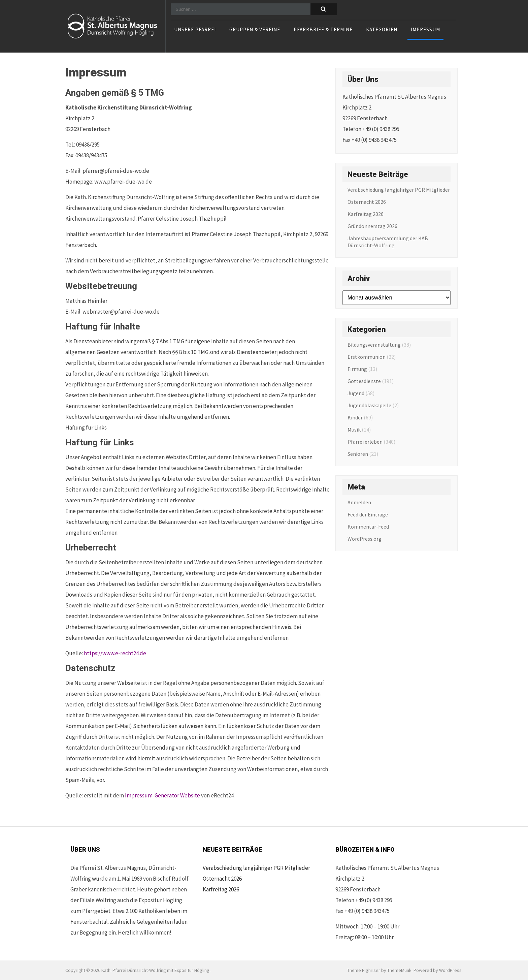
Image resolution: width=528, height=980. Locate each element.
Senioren (358, 454)
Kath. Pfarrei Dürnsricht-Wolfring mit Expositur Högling (155, 970)
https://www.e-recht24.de (115, 653)
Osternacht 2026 (367, 202)
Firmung (357, 369)
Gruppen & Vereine (255, 30)
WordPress (450, 970)
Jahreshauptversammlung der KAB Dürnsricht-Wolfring (388, 242)
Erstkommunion (367, 357)
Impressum (425, 30)
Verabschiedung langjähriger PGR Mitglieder (399, 190)
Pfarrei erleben (365, 442)
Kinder (355, 417)
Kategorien (382, 30)
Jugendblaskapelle (369, 405)
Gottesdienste (364, 381)
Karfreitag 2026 (366, 214)
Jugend (356, 393)
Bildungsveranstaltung (374, 345)
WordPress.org (365, 539)
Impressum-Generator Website (162, 795)
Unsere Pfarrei (195, 30)
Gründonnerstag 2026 (372, 226)
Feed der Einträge (368, 514)
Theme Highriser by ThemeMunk (379, 970)
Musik (354, 430)
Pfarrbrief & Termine (323, 30)
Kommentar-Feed (368, 527)
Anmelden (359, 502)
